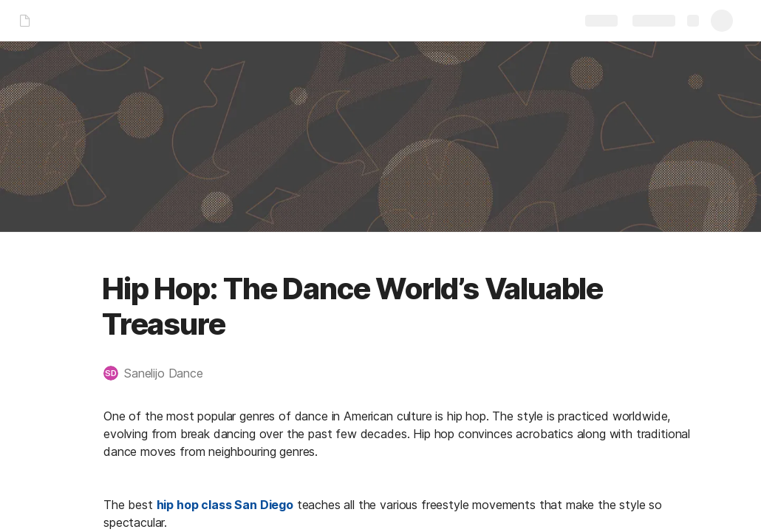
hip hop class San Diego (225, 505)
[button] (161, 373)
